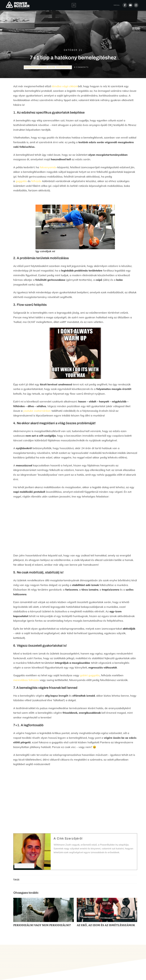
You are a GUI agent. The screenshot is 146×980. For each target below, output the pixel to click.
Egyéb (52, 67)
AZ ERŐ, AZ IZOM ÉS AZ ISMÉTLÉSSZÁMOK (107, 914)
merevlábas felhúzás (26, 680)
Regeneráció (64, 67)
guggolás (21, 181)
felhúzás (36, 181)
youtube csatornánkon (37, 411)
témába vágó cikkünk (65, 86)
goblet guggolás (90, 675)
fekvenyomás (48, 167)
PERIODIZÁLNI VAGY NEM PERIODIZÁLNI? (44, 914)
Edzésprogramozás (36, 67)
